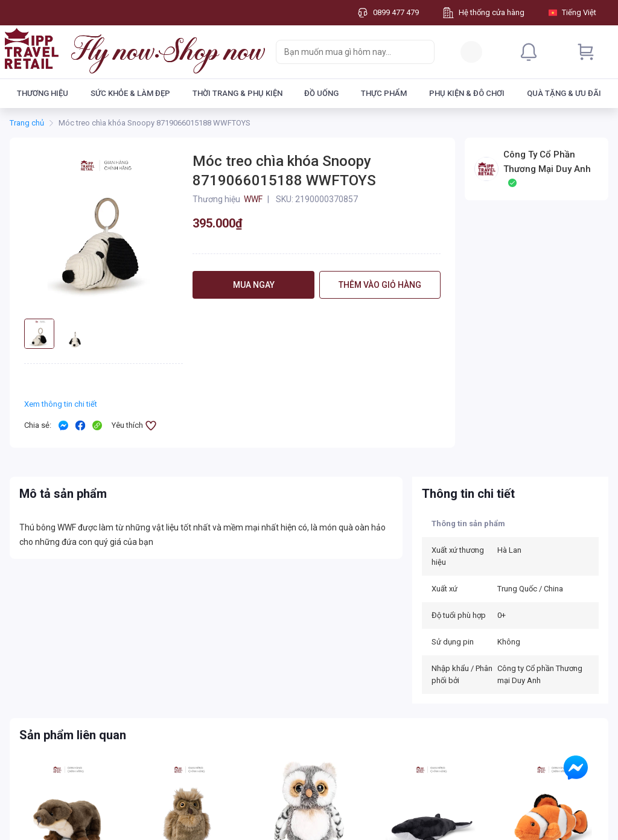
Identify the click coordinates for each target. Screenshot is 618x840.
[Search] (422, 52)
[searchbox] (344, 52)
